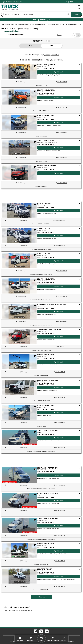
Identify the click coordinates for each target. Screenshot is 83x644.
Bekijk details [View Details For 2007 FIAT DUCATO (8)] (59, 261)
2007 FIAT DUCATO (44, 254)
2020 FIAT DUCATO (44, 203)
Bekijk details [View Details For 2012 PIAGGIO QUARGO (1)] (59, 72)
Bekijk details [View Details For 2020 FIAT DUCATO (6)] (59, 210)
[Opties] (79, 65)
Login (3, 2)
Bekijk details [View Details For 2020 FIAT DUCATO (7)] (59, 236)
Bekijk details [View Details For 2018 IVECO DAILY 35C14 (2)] (59, 97)
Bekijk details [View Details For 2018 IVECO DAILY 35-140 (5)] (59, 173)
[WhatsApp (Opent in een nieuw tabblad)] (24, 220)
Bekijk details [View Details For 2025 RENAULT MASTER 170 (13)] (59, 387)
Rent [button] (30, 46)
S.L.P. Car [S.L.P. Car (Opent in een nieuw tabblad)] (44, 86)
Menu (79, 7)
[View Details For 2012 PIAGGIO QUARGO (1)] (19, 72)
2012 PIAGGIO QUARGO (46, 65)
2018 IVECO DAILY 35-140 (46, 166)
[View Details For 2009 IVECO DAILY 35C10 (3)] (19, 122)
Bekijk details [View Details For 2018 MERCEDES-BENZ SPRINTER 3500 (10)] (59, 312)
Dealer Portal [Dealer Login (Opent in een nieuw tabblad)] (10, 2)
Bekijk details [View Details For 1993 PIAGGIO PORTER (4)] (59, 148)
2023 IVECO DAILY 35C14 (46, 405)
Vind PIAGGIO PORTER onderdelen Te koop (18, 610)
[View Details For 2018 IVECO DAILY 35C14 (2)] (19, 97)
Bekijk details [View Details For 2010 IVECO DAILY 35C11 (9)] (59, 286)
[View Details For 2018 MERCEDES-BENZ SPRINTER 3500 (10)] (19, 311)
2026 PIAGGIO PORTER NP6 (47, 431)
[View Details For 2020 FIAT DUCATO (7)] (19, 236)
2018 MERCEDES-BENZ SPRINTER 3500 (52, 304)
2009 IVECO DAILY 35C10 (46, 115)
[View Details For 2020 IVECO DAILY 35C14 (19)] (19, 551)
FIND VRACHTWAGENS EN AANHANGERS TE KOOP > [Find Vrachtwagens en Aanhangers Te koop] (19, 24)
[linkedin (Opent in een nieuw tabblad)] (47, 631)
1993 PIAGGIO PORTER (46, 141)
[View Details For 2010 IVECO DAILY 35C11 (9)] (19, 286)
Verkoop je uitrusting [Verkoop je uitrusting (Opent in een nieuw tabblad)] (48, 20)
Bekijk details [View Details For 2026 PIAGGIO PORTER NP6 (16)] (59, 475)
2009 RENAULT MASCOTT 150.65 (49, 330)
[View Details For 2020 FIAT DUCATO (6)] (19, 210)
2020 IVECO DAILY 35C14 (46, 544)
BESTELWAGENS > (72, 24)
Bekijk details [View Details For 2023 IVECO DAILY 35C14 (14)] (59, 413)
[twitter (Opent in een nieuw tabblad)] (41, 631)
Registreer (18, 2)
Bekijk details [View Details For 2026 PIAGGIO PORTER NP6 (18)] (59, 526)
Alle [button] (52, 46)
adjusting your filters (52, 55)
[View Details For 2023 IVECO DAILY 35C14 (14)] (19, 412)
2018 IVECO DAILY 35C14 (46, 90)
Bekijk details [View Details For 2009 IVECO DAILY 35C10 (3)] (59, 123)
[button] (59, 35)
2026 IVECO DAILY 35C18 (46, 355)
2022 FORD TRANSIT (45, 569)
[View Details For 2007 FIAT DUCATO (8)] (19, 261)
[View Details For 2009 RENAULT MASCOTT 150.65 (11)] (19, 337)
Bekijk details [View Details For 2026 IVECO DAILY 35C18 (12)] (59, 362)
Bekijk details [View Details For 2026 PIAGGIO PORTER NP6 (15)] (59, 438)
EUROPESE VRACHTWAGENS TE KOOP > (52, 24)
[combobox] (43, 14)
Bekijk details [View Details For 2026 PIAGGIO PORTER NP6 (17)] (59, 500)
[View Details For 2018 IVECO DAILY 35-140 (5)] (19, 173)
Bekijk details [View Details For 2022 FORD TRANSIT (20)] (59, 576)
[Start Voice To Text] (68, 14)
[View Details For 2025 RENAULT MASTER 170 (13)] (19, 387)
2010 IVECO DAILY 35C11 (46, 279)
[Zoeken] (4, 14)
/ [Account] (12, 2)
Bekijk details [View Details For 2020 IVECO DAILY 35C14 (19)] (59, 551)
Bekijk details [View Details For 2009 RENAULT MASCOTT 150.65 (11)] (59, 337)
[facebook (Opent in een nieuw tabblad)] (35, 631)
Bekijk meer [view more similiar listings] (41, 597)
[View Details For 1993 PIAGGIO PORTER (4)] (19, 148)
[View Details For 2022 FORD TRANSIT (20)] (19, 576)
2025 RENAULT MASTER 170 (48, 380)
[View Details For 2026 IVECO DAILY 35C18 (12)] (19, 362)
